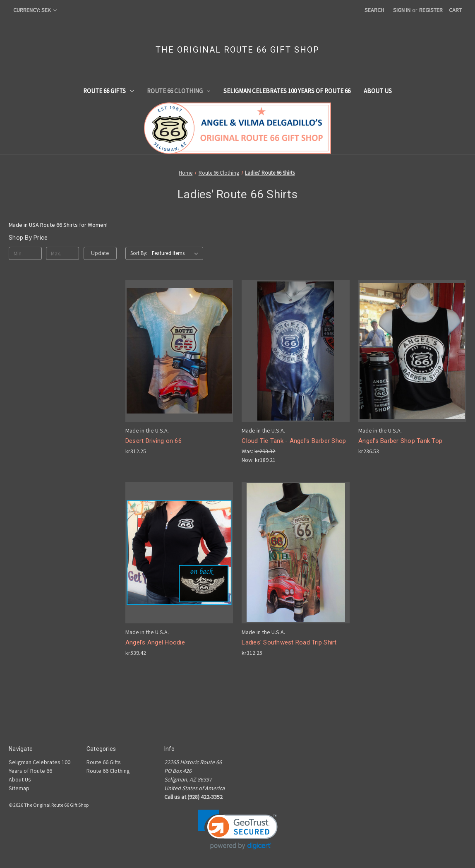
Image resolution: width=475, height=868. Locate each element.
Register (431, 10)
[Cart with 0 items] (455, 10)
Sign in (402, 10)
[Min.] (25, 253)
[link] (238, 830)
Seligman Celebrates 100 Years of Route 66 (287, 91)
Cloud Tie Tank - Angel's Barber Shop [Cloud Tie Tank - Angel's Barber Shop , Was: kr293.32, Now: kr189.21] (294, 441)
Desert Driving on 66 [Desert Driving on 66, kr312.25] (154, 441)
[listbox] (177, 253)
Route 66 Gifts (108, 91)
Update (100, 253)
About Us (378, 91)
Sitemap (19, 788)
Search (374, 10)
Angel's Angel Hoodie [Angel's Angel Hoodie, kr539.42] (155, 642)
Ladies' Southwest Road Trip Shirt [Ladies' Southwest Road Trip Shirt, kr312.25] (289, 642)
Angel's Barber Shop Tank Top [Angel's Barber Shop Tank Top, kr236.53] (400, 441)
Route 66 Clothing (179, 91)
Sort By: (139, 253)
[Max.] (62, 253)
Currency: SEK (35, 10)
